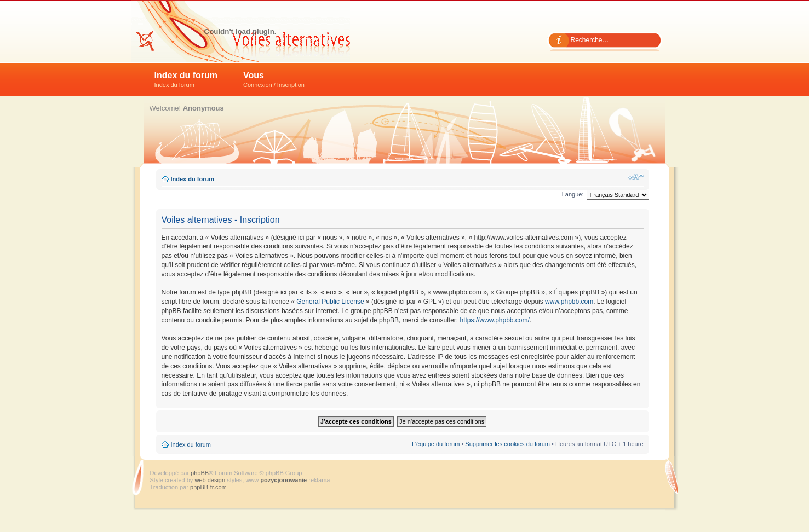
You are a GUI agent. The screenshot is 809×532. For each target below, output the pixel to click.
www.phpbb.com (569, 302)
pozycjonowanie (283, 480)
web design (211, 480)
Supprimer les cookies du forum (507, 444)
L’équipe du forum (436, 444)
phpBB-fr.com (208, 487)
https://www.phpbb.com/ (494, 320)
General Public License (330, 302)
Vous (274, 79)
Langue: (573, 194)
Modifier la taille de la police (636, 177)
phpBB (200, 473)
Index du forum (186, 79)
